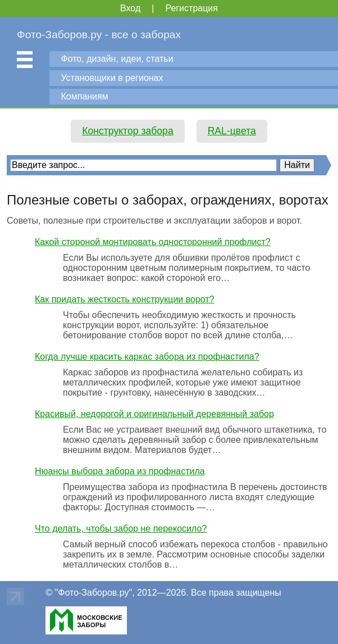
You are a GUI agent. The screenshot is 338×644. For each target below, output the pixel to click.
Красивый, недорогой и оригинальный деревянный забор (154, 414)
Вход (130, 8)
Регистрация (191, 8)
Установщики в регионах (112, 78)
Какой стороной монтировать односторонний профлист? (153, 242)
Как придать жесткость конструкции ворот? (125, 299)
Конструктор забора (128, 131)
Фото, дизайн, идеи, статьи (117, 59)
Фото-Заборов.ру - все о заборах (99, 35)
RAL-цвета (232, 131)
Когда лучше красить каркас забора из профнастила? (147, 357)
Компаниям (85, 96)
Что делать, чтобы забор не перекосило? (121, 529)
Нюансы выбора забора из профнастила (120, 471)
